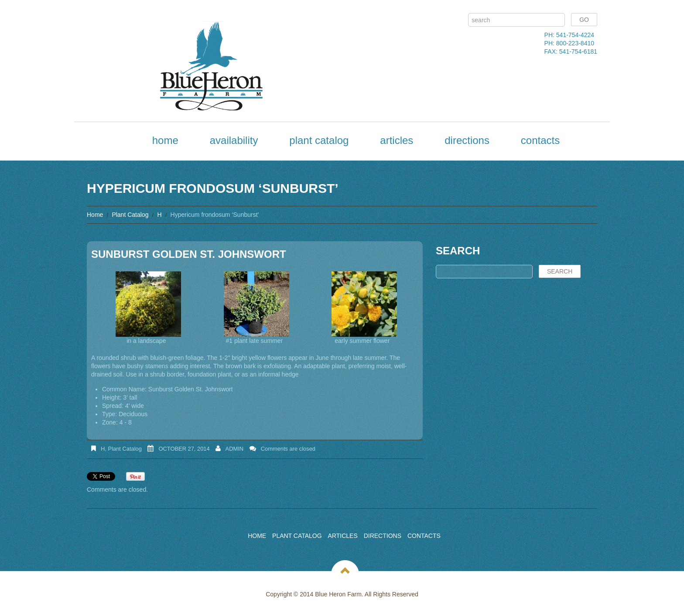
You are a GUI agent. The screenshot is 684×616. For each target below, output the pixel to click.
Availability (234, 140)
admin (235, 449)
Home (165, 140)
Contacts (540, 140)
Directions (467, 140)
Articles (397, 140)
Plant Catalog (319, 140)
